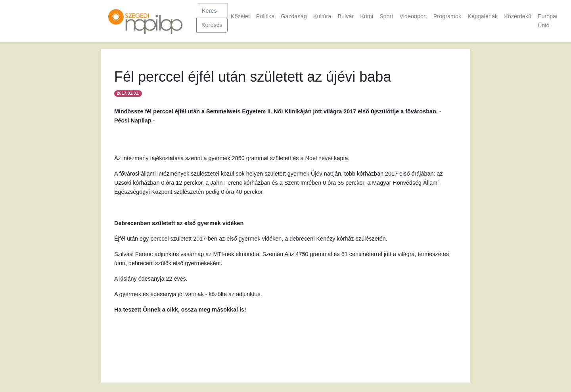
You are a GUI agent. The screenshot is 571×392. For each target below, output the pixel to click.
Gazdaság (294, 16)
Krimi (367, 16)
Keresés (212, 25)
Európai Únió (548, 21)
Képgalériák (483, 16)
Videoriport (413, 16)
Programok (447, 16)
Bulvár (346, 16)
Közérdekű (518, 16)
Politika (265, 16)
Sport (386, 16)
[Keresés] (212, 11)
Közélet (240, 16)
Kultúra (322, 16)
